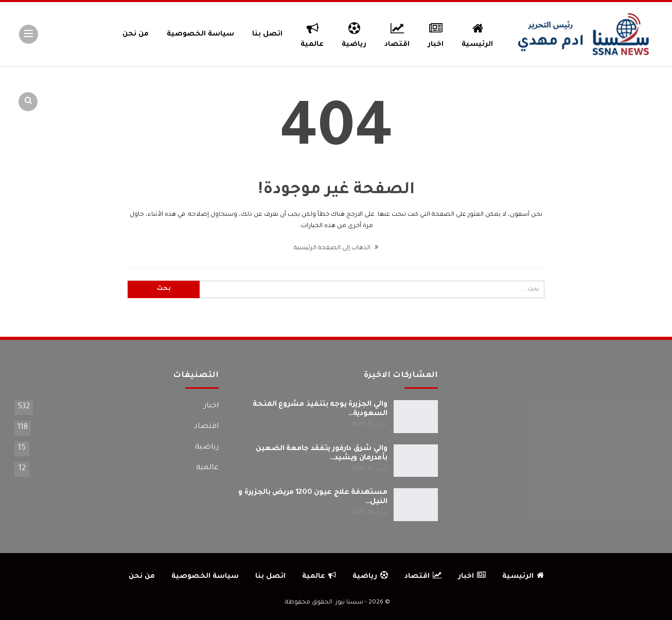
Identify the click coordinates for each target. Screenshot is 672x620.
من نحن (136, 34)
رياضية (354, 33)
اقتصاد (397, 33)
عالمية (312, 33)
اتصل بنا (267, 34)
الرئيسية (477, 33)
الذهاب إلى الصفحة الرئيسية (336, 248)
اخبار (436, 33)
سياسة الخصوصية (200, 34)
